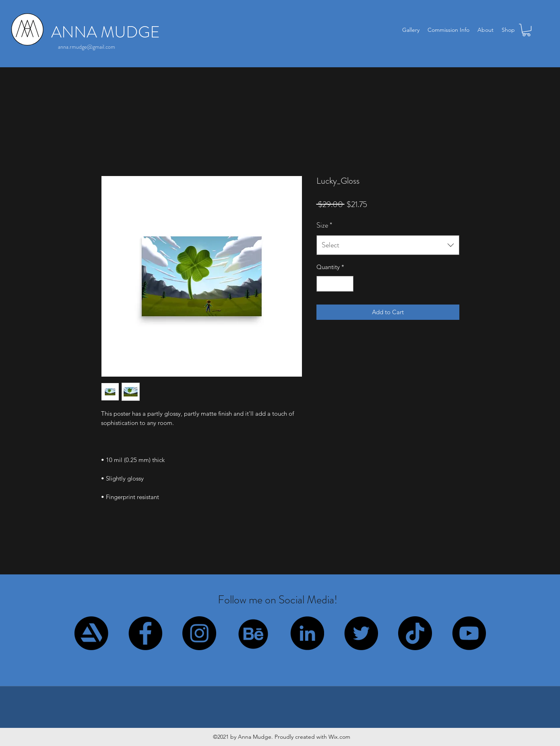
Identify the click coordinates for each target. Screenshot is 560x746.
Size (324, 225)
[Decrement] (323, 284)
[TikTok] (415, 633)
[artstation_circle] (91, 633)
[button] (526, 30)
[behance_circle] (253, 633)
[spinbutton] (335, 284)
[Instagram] (199, 633)
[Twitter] (361, 633)
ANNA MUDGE (105, 32)
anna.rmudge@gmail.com (87, 47)
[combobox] (388, 245)
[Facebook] (145, 633)
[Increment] (347, 284)
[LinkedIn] (307, 633)
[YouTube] (469, 633)
